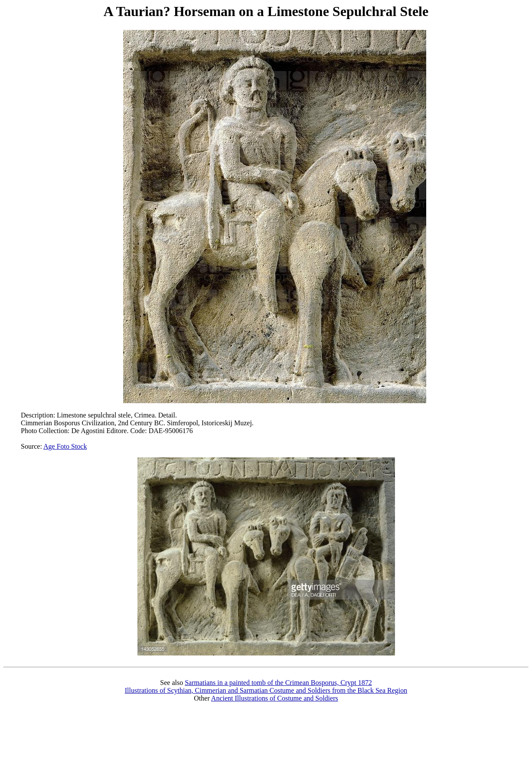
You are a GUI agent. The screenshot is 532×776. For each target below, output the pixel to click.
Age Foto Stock (65, 446)
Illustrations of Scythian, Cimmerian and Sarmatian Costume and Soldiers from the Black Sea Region (266, 690)
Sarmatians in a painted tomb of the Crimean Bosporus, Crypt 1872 (278, 683)
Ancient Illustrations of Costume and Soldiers (275, 698)
